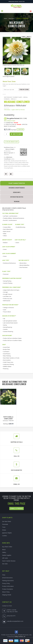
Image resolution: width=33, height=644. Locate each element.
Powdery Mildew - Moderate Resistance (14, 218)
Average (5, 292)
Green (17, 242)
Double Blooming (21, 227)
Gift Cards (5, 558)
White (5, 233)
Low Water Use (7, 296)
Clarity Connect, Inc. (20, 636)
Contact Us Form (7, 606)
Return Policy (6, 592)
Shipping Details (7, 594)
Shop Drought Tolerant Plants (13, 97)
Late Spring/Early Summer (10, 321)
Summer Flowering (8, 331)
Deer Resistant (24, 267)
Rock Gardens (7, 360)
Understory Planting (8, 364)
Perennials (5, 524)
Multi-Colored (7, 231)
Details (16, 122)
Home (5, 18)
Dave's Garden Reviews (9, 561)
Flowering (6, 368)
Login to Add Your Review (18, 109)
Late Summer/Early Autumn (10, 323)
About (4, 549)
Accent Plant (6, 347)
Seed (5, 309)
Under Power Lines (8, 362)
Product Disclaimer (8, 589)
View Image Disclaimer (9, 76)
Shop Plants (12, 18)
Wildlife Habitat (7, 366)
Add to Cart (17, 134)
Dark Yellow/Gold (8, 229)
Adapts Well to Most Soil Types (11, 290)
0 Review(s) (7, 109)
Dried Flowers (7, 353)
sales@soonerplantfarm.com (15, 621)
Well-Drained (7, 300)
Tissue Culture (7, 312)
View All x (13, 99)
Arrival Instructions (7, 577)
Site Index (5, 564)
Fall (4, 318)
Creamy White (7, 227)
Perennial (6, 274)
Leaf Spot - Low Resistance (10, 216)
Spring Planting (7, 281)
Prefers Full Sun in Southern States (12, 340)
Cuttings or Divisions (9, 307)
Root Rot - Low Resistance (10, 220)
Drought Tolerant (8, 294)
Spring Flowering (8, 327)
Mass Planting (7, 356)
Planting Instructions (8, 580)
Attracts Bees (23, 263)
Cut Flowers (6, 351)
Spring (5, 325)
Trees (4, 527)
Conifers (5, 535)
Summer (5, 329)
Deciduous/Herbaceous (10, 263)
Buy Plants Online (7, 547)
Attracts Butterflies (24, 265)
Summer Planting (8, 283)
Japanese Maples (7, 533)
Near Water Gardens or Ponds (11, 358)
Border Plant (7, 349)
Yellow (5, 235)
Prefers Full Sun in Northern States (12, 338)
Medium (5, 242)
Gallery (4, 552)
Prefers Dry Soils (8, 298)
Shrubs (4, 530)
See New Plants (7, 521)
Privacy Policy (6, 583)
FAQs (4, 575)
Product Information (8, 586)
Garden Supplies (7, 555)
